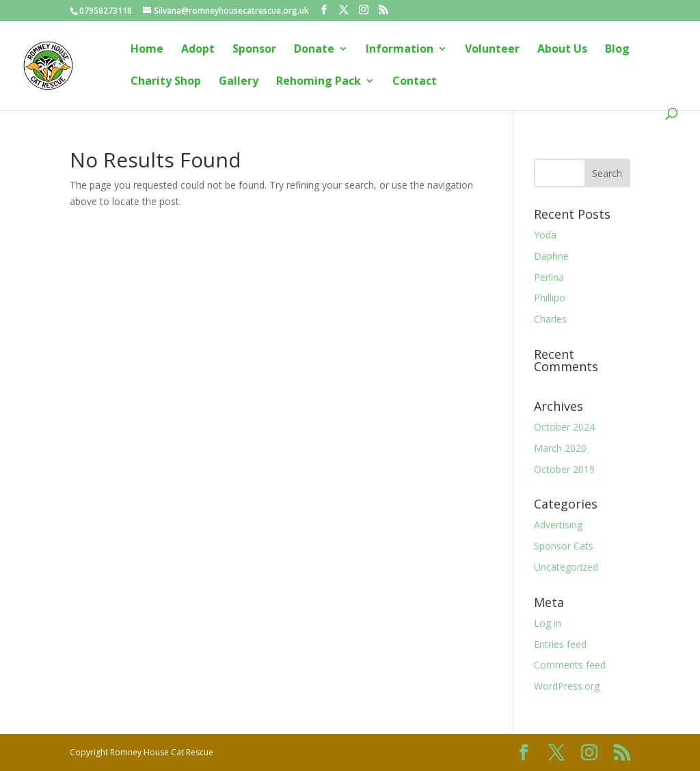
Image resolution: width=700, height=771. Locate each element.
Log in (548, 623)
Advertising (558, 525)
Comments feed (570, 665)
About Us (562, 50)
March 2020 (560, 448)
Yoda (545, 235)
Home (147, 50)
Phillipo (550, 298)
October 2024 (564, 427)
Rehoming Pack (319, 82)
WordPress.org (567, 686)
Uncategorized (566, 567)
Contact (415, 82)
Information (400, 50)
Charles (550, 319)
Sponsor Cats (564, 546)
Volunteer (492, 50)
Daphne (551, 256)
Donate (314, 50)
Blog (617, 50)
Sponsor (254, 50)
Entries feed (560, 644)
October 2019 (564, 469)
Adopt (198, 50)
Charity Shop (166, 82)
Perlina (549, 277)
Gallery (239, 82)
